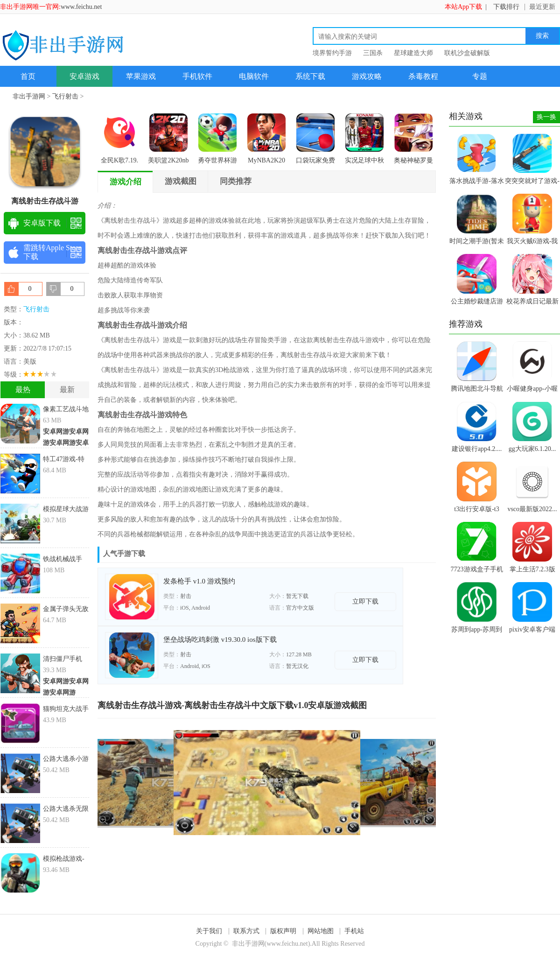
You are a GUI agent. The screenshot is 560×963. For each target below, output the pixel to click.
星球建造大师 (413, 53)
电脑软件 (254, 76)
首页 (28, 76)
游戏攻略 (367, 76)
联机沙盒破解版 (467, 53)
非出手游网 (29, 96)
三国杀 (373, 53)
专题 (480, 76)
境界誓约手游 (332, 53)
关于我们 (209, 931)
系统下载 (310, 76)
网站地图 (321, 931)
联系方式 (246, 931)
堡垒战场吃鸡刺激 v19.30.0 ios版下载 (220, 640)
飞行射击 (65, 96)
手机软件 (197, 76)
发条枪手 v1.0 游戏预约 (199, 581)
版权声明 (283, 931)
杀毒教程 (423, 76)
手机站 (354, 931)
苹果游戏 (141, 76)
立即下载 (365, 601)
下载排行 (506, 7)
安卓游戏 (84, 76)
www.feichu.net (81, 7)
